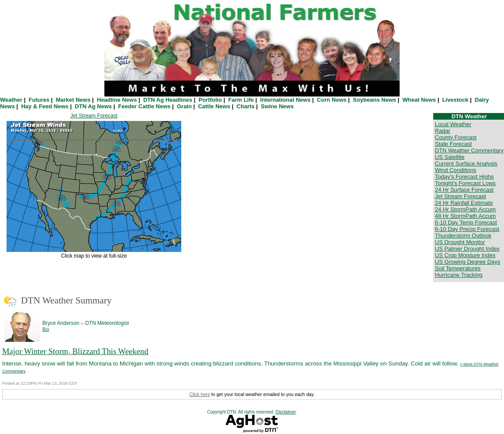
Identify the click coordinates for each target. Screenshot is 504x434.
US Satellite (450, 157)
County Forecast (456, 137)
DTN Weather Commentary (469, 150)
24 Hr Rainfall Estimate (464, 203)
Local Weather (453, 124)
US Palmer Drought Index (467, 249)
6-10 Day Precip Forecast (467, 229)
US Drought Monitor (460, 242)
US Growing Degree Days (468, 262)
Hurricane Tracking (459, 275)
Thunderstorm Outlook (463, 236)
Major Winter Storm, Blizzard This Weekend (75, 351)
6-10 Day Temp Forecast (466, 222)
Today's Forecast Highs (464, 177)
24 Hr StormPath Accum (465, 209)
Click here (199, 394)
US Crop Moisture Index (465, 255)
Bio (46, 329)
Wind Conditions (456, 170)
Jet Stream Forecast (94, 116)
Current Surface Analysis (466, 164)
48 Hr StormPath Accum (465, 216)
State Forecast (454, 144)
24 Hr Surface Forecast (464, 190)
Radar (443, 131)
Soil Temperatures (458, 268)
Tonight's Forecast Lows (465, 183)
